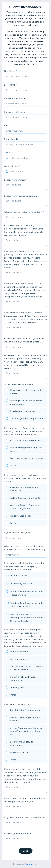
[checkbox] (26, 392)
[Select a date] (27, 172)
